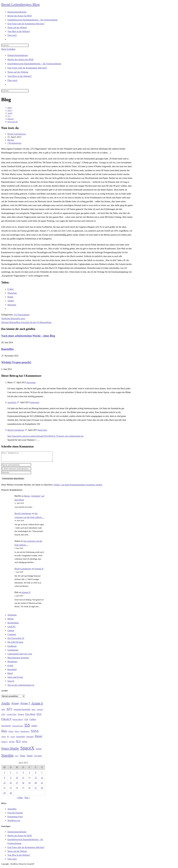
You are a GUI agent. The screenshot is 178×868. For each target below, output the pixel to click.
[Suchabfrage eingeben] (15, 45)
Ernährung (12, 648)
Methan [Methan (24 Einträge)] (11, 733)
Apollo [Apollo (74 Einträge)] (6, 705)
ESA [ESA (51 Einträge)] (39, 716)
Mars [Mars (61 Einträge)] (4, 733)
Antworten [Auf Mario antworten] (31, 382)
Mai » (27, 800)
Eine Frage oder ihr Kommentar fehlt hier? (27, 68)
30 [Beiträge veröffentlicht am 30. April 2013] (11, 795)
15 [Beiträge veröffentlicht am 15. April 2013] (4, 785)
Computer (12, 636)
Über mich (12, 80)
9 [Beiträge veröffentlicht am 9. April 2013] (11, 780)
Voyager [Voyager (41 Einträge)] (38, 758)
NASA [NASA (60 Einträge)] (35, 733)
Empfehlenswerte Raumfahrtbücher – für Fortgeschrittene (34, 64)
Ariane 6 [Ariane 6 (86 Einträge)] (37, 705)
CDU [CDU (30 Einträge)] (3, 716)
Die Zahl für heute (15, 644)
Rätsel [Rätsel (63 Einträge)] (38, 738)
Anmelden (12, 811)
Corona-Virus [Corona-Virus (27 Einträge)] (12, 716)
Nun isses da (13, 122)
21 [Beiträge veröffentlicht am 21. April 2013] (42, 785)
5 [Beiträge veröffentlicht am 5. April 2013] (29, 774)
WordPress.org (14, 822)
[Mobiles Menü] (8, 49)
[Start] (9, 108)
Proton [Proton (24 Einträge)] (13, 738)
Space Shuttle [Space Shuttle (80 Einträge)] (10, 750)
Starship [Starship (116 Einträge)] (7, 757)
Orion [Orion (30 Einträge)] (3, 738)
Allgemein (12, 617)
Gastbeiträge (13, 652)
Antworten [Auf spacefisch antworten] (35, 402)
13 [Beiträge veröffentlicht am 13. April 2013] (36, 780)
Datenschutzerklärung (18, 55)
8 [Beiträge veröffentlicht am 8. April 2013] (4, 780)
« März (20, 800)
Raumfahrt (12, 671)
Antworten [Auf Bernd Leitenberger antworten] (43, 430)
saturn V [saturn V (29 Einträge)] (4, 744)
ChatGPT (12, 629)
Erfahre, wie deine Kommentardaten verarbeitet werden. (78, 487)
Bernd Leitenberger (17, 134)
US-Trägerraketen (22, 315)
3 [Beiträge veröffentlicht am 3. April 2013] (17, 774)
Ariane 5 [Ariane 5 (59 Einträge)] (25, 705)
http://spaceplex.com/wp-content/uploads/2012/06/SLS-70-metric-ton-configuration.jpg (45, 436)
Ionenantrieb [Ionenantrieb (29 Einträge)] (6, 728)
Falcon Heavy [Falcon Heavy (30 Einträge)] (18, 721)
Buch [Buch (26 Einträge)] (34, 711)
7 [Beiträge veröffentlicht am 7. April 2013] (42, 774)
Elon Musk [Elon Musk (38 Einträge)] (30, 716)
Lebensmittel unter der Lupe (20, 656)
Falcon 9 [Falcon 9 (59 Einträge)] (6, 721)
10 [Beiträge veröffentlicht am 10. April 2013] (17, 780)
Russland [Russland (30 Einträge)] (30, 738)
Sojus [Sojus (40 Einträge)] (25, 743)
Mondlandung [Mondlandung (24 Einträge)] (25, 733)
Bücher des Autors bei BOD (20, 59)
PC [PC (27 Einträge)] (8, 738)
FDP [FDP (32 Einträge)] (26, 721)
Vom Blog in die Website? (20, 76)
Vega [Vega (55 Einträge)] (22, 757)
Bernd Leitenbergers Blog (21, 4)
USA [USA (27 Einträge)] (17, 758)
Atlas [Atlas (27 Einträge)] (3, 711)
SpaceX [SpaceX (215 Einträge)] (27, 750)
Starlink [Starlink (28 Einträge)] (39, 751)
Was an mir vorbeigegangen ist (21, 687)
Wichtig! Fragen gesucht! (16, 362)
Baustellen (7, 349)
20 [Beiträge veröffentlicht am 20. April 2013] (36, 785)
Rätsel (10, 675)
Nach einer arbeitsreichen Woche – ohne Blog (28, 336)
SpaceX (11, 683)
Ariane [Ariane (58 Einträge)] (15, 705)
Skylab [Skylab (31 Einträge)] (12, 744)
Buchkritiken (13, 625)
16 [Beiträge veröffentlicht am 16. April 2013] (11, 785)
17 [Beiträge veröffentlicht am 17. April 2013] (17, 785)
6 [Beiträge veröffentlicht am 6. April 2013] (36, 774)
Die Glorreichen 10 (16, 640)
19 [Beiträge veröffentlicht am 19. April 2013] (29, 785)
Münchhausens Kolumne (18, 660)
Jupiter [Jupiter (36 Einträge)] (34, 727)
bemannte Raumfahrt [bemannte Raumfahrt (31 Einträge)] (22, 711)
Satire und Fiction (15, 679)
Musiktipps (12, 663)
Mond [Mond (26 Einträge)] (17, 733)
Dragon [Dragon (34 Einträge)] (21, 716)
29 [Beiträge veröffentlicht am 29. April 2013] (4, 795)
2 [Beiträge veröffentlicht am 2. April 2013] (11, 774)
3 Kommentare (14, 143)
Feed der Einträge (15, 815)
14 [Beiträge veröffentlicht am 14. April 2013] (42, 780)
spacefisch (12, 402)
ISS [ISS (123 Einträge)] (27, 727)
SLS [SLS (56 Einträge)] (18, 743)
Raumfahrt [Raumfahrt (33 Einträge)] (21, 738)
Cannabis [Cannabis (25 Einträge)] (40, 711)
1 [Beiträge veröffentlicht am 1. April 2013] (4, 774)
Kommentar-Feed (15, 818)
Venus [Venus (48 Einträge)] (30, 757)
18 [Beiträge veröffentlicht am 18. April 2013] (23, 785)
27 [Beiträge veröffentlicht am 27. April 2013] (36, 790)
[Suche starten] (30, 91)
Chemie (11, 632)
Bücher (11, 140)
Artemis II (39, 571)
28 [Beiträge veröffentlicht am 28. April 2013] (42, 790)
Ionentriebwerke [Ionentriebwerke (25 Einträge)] (18, 728)
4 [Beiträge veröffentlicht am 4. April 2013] (23, 774)
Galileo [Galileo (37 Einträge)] (33, 721)
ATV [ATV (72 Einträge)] (9, 711)
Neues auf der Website (18, 72)
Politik (10, 667)
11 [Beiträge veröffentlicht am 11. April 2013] (23, 780)
